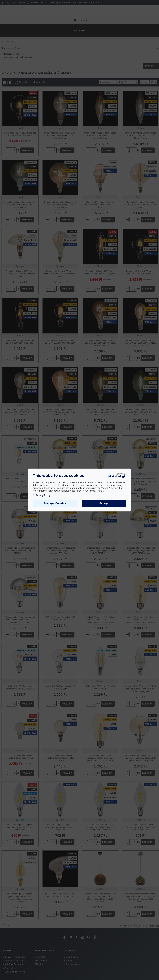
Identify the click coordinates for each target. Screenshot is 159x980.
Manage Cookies (55, 503)
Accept (104, 503)
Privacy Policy (42, 495)
